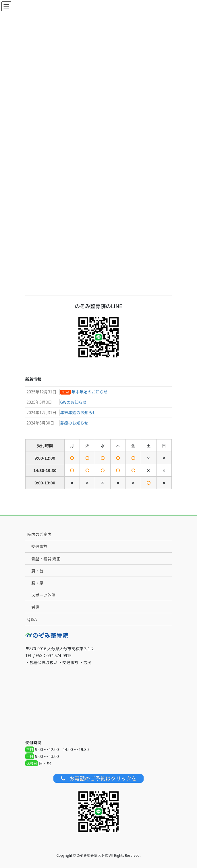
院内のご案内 (39, 534)
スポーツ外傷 (43, 595)
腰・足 (37, 583)
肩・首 (37, 571)
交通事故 (39, 546)
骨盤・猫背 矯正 (46, 559)
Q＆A (32, 619)
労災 (35, 607)
